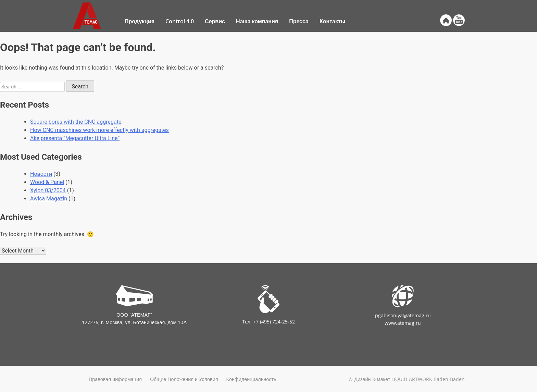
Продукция (140, 21)
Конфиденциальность (251, 379)
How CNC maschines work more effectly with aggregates (99, 130)
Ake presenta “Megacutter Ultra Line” (75, 138)
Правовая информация (115, 379)
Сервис (215, 21)
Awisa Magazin (49, 199)
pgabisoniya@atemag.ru (403, 315)
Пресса (299, 21)
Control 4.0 (180, 21)
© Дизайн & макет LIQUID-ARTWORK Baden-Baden (407, 379)
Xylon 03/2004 (48, 190)
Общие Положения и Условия (184, 379)
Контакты (332, 21)
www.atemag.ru (403, 323)
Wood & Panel (47, 182)
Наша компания (257, 21)
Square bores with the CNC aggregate (76, 122)
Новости (41, 174)
